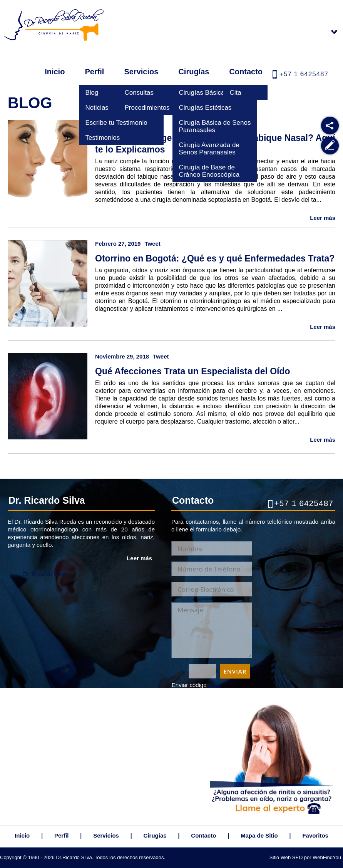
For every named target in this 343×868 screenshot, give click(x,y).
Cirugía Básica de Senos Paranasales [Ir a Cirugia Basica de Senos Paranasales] (215, 126)
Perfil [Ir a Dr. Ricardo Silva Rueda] (94, 72)
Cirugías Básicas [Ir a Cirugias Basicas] (203, 93)
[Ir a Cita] (272, 814)
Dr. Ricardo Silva (45, 574)
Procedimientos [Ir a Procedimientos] (147, 108)
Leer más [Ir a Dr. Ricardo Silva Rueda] (139, 558)
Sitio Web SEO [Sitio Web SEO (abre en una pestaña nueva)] (286, 857)
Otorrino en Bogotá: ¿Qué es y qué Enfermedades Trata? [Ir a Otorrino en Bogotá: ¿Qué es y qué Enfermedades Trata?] (215, 258)
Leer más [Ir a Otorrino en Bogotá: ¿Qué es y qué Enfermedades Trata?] (323, 327)
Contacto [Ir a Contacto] (246, 72)
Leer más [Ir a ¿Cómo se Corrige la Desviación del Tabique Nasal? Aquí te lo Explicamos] (323, 218)
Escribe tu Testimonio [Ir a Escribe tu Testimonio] (116, 123)
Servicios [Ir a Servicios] (141, 72)
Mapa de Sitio (259, 835)
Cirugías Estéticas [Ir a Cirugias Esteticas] (205, 108)
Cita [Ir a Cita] (235, 93)
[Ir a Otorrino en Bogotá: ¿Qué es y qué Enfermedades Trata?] (48, 279)
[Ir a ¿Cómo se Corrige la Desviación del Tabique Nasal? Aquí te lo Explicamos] (48, 158)
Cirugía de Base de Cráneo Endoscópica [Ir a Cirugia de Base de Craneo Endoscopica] (209, 171)
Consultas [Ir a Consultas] (139, 93)
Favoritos (315, 835)
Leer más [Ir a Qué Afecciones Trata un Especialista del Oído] (323, 440)
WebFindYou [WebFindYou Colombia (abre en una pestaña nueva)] (327, 857)
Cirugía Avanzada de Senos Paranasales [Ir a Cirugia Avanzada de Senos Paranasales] (209, 149)
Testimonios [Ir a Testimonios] (102, 138)
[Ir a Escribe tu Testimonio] (330, 146)
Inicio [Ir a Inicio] (55, 72)
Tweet (152, 244)
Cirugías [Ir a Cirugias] (194, 72)
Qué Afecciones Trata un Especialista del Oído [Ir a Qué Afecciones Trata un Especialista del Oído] (193, 371)
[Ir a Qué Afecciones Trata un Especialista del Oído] (48, 392)
